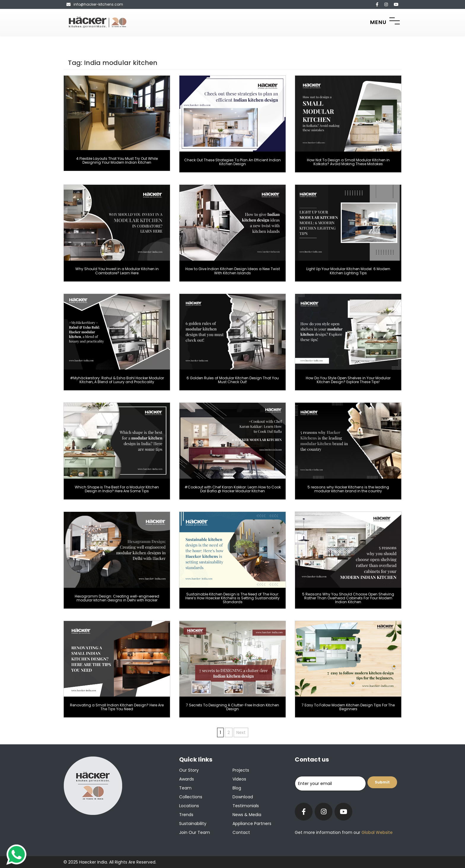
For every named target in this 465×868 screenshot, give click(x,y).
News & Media (247, 815)
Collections (191, 797)
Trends (186, 815)
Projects (241, 770)
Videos (239, 779)
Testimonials (246, 806)
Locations (189, 806)
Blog (237, 788)
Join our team (195, 832)
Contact (241, 832)
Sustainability (193, 824)
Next (241, 732)
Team (185, 788)
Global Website (376, 832)
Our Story (189, 770)
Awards (187, 779)
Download (243, 797)
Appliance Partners (252, 824)
